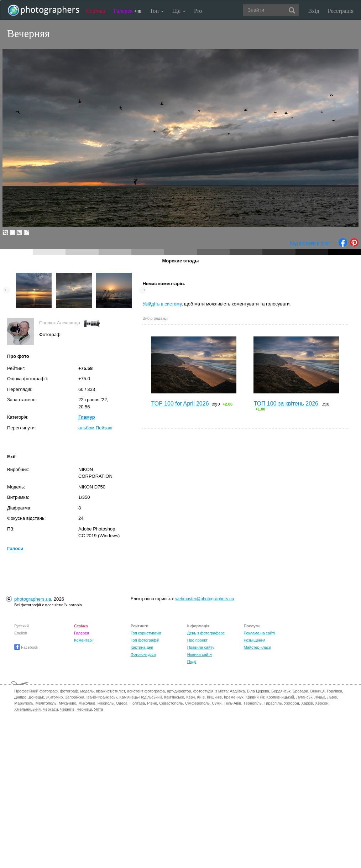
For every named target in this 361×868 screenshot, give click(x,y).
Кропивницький (280, 697)
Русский (22, 626)
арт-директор (179, 691)
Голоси (15, 548)
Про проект (197, 640)
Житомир (54, 697)
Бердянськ (281, 691)
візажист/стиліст (110, 691)
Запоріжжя (74, 697)
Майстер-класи (257, 647)
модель (87, 691)
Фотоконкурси (143, 654)
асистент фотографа (146, 691)
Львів (332, 697)
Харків (307, 703)
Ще (179, 11)
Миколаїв (87, 703)
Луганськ (304, 697)
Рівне (152, 703)
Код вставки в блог (310, 243)
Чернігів (67, 709)
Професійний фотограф (36, 691)
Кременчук (234, 697)
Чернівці (84, 709)
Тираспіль (273, 703)
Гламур (87, 417)
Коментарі (83, 640)
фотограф (69, 691)
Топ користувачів (146, 633)
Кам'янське (174, 697)
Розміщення (254, 640)
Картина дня (142, 647)
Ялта (98, 709)
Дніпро (20, 697)
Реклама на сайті (259, 633)
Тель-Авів (232, 703)
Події (192, 662)
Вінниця (318, 691)
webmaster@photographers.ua (205, 599)
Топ (157, 11)
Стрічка (96, 11)
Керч (190, 697)
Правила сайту (201, 647)
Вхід (314, 11)
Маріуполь (24, 703)
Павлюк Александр (60, 323)
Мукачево (67, 703)
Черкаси (50, 709)
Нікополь (106, 703)
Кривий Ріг (255, 697)
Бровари (300, 691)
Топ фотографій (145, 640)
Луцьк (320, 697)
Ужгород (292, 703)
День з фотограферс (206, 633)
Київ (201, 697)
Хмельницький (27, 709)
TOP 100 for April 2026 (180, 404)
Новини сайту (200, 654)
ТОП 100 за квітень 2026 (286, 404)
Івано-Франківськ (102, 697)
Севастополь (171, 703)
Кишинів (214, 697)
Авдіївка (237, 691)
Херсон (322, 703)
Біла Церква (258, 691)
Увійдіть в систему (162, 304)
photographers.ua (33, 599)
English (21, 633)
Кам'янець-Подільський (140, 697)
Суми (217, 703)
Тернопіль (253, 703)
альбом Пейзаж (95, 428)
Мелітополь (46, 703)
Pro (198, 11)
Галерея (127, 11)
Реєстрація (341, 11)
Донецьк (36, 697)
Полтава (137, 703)
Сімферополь (197, 703)
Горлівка (334, 691)
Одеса (121, 703)
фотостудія (203, 691)
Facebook (26, 647)
